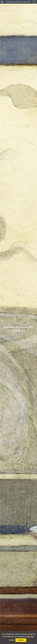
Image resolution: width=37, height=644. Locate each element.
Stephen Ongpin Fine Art (19, 2)
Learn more (30, 637)
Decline (12, 640)
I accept (21, 640)
